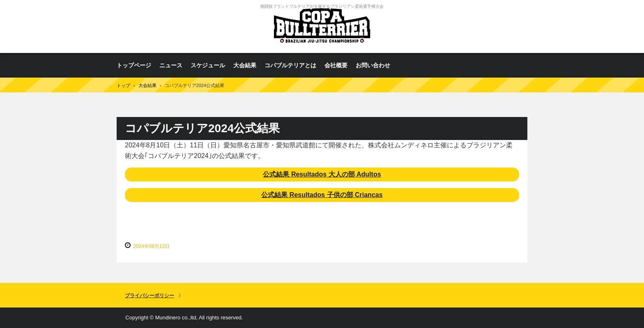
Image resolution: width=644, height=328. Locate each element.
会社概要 (336, 65)
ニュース (171, 65)
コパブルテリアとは (290, 65)
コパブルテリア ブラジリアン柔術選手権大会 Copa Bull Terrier (322, 26)
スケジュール (208, 65)
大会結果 (245, 65)
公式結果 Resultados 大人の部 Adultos (322, 174)
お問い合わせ (373, 65)
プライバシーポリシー (149, 296)
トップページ (134, 65)
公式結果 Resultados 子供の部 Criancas (322, 195)
